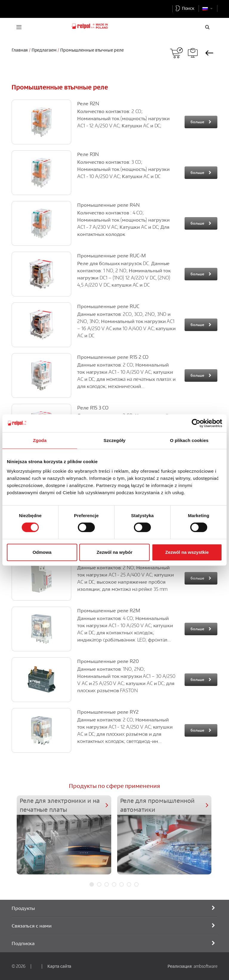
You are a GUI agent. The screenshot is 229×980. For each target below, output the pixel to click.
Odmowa (42, 552)
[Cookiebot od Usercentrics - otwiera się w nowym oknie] (196, 423)
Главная (20, 50)
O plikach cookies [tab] (189, 440)
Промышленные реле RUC (108, 306)
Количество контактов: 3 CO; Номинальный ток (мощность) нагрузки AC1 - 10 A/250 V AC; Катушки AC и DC (123, 169)
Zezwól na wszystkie (187, 552)
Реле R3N (88, 154)
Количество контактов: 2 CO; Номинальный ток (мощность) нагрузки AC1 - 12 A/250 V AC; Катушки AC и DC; (123, 118)
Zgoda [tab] (40, 440)
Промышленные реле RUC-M (112, 256)
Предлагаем (44, 50)
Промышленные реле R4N (108, 205)
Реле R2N (88, 103)
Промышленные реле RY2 (108, 712)
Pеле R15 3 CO (93, 408)
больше (197, 122)
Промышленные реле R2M (109, 610)
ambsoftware (205, 966)
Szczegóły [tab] (114, 440)
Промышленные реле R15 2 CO (113, 357)
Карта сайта (59, 966)
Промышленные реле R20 (108, 661)
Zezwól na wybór (114, 552)
